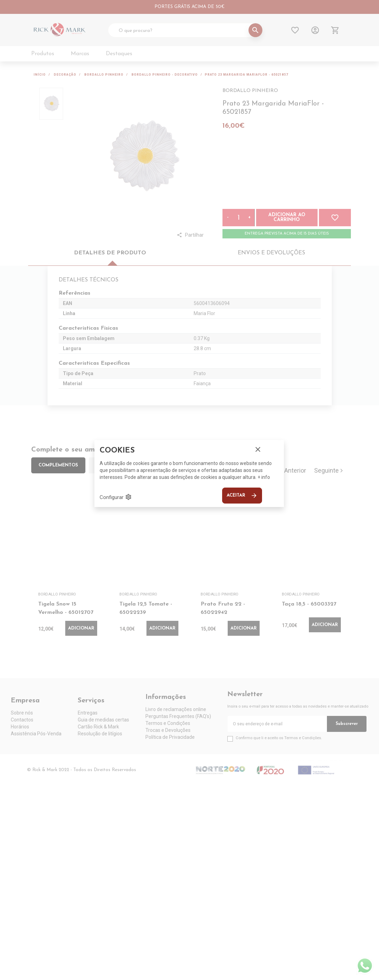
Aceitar (242, 496)
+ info (264, 477)
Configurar (116, 497)
